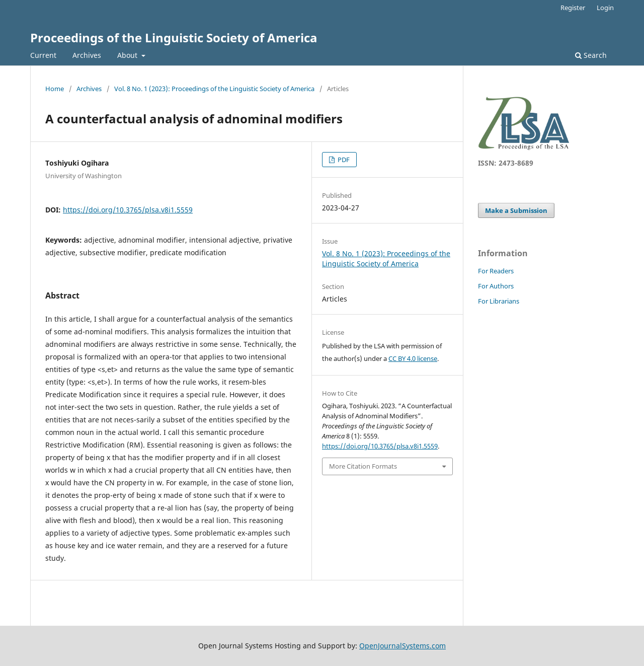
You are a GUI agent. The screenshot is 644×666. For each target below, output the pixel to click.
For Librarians (499, 301)
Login (605, 8)
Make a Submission (516, 210)
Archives (87, 55)
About (128, 55)
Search (591, 55)
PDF (343, 160)
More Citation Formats (363, 466)
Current (43, 55)
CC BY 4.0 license (413, 358)
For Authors (496, 286)
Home (55, 89)
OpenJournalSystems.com (403, 646)
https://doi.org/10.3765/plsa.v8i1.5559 (128, 210)
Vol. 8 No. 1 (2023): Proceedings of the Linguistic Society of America (214, 89)
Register (573, 8)
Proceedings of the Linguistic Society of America (174, 38)
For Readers (496, 271)
